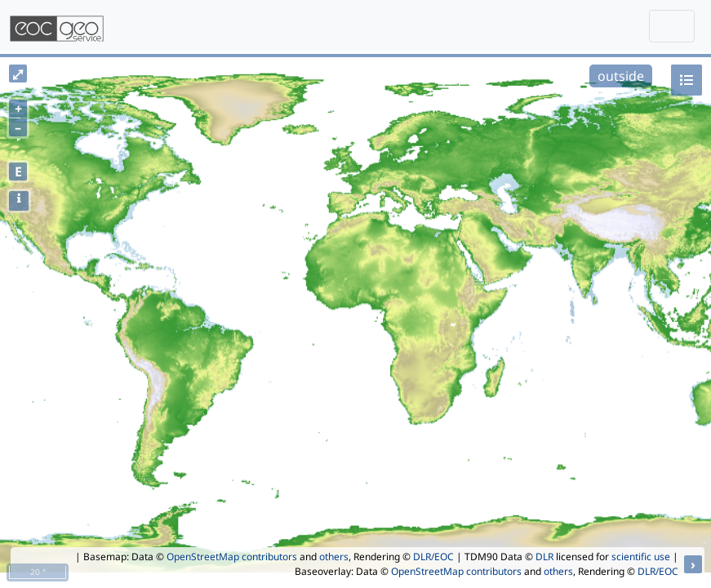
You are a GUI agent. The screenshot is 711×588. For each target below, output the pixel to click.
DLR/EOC (433, 557)
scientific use (641, 557)
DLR (544, 557)
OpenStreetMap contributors (232, 557)
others (334, 557)
